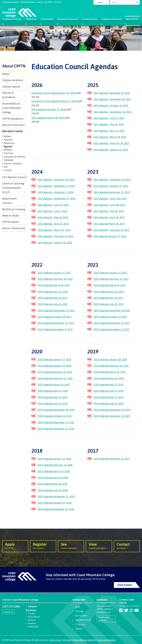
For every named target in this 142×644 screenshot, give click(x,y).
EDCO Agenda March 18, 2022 (54, 285)
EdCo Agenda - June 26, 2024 (53, 205)
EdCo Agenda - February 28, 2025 (111, 143)
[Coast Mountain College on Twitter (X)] (126, 610)
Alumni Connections (14, 228)
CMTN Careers (11, 222)
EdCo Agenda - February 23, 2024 (55, 236)
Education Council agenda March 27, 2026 (54, 101)
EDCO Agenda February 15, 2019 (111, 366)
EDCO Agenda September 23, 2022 (56, 310)
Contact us (8, 612)
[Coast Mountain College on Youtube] (137, 610)
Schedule (9, 160)
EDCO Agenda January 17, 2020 (54, 359)
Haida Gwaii (33, 626)
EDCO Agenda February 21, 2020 (55, 378)
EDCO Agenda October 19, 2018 (55, 503)
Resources (9, 143)
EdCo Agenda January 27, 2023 (110, 236)
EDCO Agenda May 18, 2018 (52, 484)
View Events (125, 585)
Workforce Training (14, 209)
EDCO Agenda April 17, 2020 (53, 391)
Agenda (8, 146)
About (6, 74)
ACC (6, 167)
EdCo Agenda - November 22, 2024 (56, 186)
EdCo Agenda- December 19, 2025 (112, 93)
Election (8, 140)
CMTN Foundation (28, 2)
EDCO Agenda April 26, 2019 (109, 378)
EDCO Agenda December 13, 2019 (112, 416)
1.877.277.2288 (11, 606)
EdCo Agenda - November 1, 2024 (56, 192)
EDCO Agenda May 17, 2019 (108, 385)
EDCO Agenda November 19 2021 (112, 323)
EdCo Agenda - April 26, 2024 (53, 224)
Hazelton (32, 623)
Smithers (32, 620)
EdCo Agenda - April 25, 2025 (109, 131)
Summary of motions (15, 157)
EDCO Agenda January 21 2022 (54, 273)
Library (40, 2)
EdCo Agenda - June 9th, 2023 (109, 205)
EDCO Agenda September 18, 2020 (56, 410)
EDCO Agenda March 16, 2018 (54, 471)
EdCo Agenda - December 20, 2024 (56, 180)
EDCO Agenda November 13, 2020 (56, 422)
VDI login (79, 611)
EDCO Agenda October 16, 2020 (55, 416)
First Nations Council (14, 177)
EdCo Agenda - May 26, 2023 (109, 211)
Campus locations (13, 80)
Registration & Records (68, 19)
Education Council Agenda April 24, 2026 (53, 93)
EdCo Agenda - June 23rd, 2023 (110, 198)
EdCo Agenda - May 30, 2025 (109, 124)
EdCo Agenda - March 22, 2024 (54, 230)
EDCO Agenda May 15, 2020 (52, 397)
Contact (8, 170)
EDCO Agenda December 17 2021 (111, 329)
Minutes (8, 150)
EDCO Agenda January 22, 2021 (110, 273)
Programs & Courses (12, 19)
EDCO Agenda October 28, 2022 (55, 317)
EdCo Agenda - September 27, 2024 (57, 198)
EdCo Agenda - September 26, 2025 (112, 112)
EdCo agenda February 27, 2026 (48, 109)
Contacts (57, 2)
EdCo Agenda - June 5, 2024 (52, 211)
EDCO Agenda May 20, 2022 (52, 298)
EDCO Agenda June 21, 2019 (109, 391)
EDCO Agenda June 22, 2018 (53, 490)
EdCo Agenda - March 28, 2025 (110, 137)
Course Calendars (71, 546)
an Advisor (127, 546)
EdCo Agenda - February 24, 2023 (111, 230)
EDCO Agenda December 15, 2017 (112, 459)
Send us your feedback (104, 619)
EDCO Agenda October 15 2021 (110, 317)
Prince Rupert (34, 617)
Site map (67, 640)
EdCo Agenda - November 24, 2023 (112, 180)
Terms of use (55, 640)
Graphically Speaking (106, 640)
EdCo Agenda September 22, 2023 (112, 192)
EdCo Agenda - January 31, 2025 (111, 150)
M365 (78, 607)
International (47, 19)
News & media (11, 215)
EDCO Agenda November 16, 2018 (56, 509)
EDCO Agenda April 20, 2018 (53, 478)
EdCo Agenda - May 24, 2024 (53, 217)
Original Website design (83, 640)
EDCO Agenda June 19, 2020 (53, 403)
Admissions (31, 19)
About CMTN (131, 19)
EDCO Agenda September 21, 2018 (56, 496)
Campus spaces (11, 86)
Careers (79, 629)
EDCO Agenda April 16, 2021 (109, 292)
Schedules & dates (11, 2)
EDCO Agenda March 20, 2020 (54, 385)
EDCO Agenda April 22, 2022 (53, 292)
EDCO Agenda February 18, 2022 (55, 279)
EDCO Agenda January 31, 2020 (54, 366)
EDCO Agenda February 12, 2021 (111, 279)
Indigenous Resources (111, 19)
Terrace (31, 613)
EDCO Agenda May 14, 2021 (108, 298)
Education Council (12, 131)
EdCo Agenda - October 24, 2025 (111, 105)
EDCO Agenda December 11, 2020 (56, 429)
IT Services (80, 624)
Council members (13, 163)
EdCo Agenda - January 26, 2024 (55, 243)
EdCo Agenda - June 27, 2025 (109, 118)
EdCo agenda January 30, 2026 (48, 118)
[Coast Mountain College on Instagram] (131, 610)
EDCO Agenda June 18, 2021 (109, 304)
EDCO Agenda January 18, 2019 (110, 359)
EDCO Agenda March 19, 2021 (110, 285)
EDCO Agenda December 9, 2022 (55, 329)
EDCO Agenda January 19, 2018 (54, 459)
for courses (43, 546)
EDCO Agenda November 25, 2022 (56, 323)
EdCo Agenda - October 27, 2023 (111, 186)
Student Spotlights (99, 546)
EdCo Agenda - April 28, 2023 (109, 217)
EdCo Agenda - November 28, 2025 (112, 99)
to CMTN (15, 546)
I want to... (100, 3)
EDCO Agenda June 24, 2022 (53, 304)
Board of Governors (13, 125)
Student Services (90, 19)
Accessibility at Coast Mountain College (11, 108)
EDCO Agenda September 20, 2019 (112, 410)
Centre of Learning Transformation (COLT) (13, 188)
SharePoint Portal (83, 620)
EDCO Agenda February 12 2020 (55, 372)
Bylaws (8, 136)
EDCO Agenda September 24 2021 (112, 310)
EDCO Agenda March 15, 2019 (110, 372)
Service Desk (81, 616)
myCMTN (48, 2)
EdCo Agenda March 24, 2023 (109, 224)
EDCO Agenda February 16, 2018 (55, 465)
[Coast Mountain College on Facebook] (121, 610)
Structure (9, 153)
